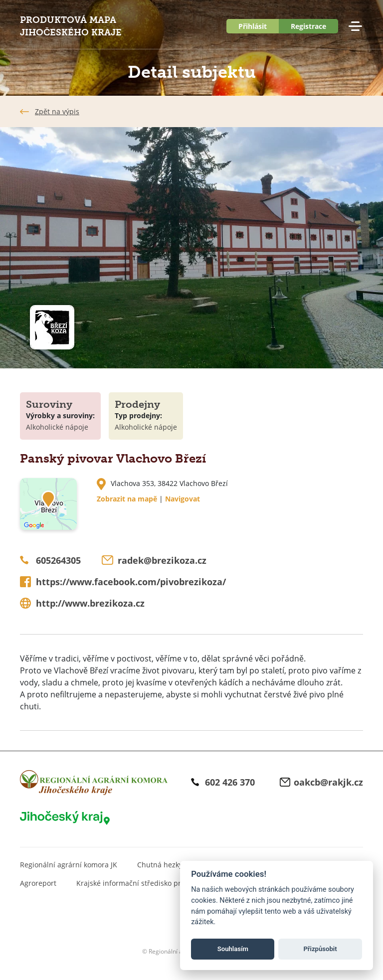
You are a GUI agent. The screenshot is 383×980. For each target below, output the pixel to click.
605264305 (58, 560)
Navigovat (183, 499)
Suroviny (49, 404)
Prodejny (137, 404)
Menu (355, 26)
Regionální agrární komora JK (69, 865)
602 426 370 (230, 782)
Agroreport (38, 883)
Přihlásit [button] (253, 26)
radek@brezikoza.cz (162, 560)
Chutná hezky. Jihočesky (177, 865)
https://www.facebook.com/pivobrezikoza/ (131, 582)
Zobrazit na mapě (127, 499)
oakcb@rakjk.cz (328, 782)
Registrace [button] (308, 26)
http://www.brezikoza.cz (90, 603)
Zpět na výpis (57, 111)
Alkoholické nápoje (57, 427)
